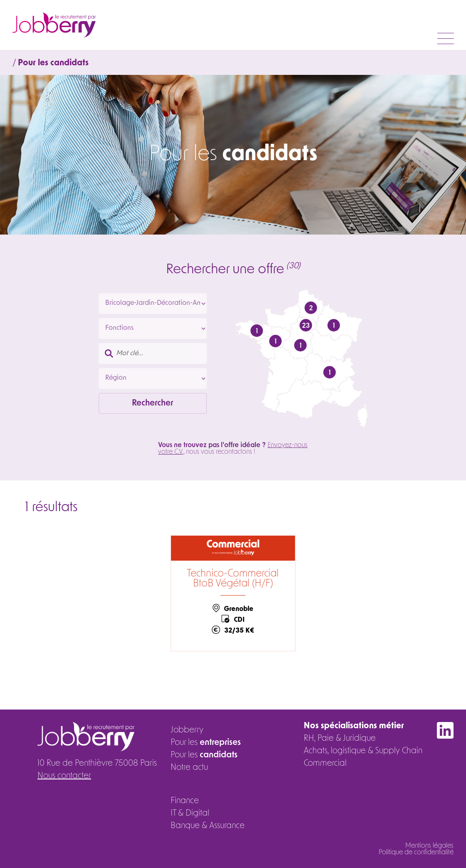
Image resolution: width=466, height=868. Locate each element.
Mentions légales (429, 846)
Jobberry (187, 730)
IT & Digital (190, 814)
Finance (185, 801)
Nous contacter (64, 776)
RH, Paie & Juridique (340, 739)
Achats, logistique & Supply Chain (363, 751)
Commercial (325, 764)
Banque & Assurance (208, 826)
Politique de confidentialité (416, 853)
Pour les (206, 743)
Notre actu (189, 768)
